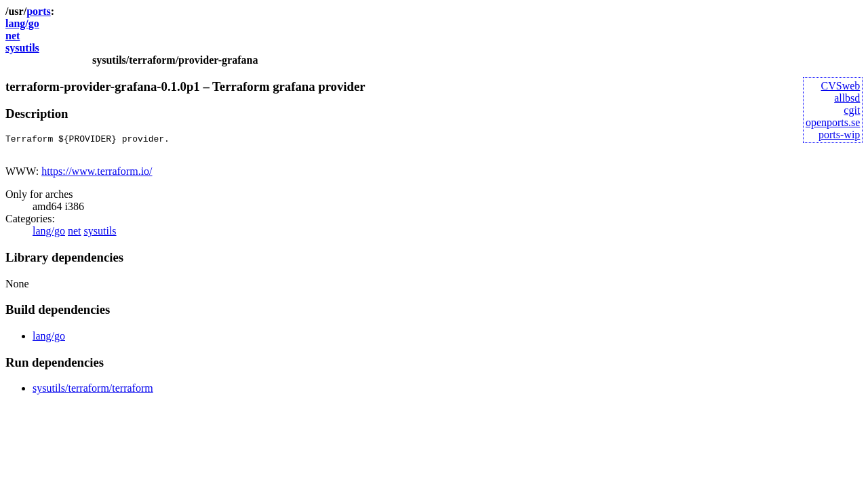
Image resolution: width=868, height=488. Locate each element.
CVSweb (841, 86)
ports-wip (839, 135)
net (13, 36)
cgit (852, 110)
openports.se (833, 122)
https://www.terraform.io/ (97, 175)
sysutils (22, 48)
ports (39, 11)
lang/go (22, 23)
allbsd (847, 98)
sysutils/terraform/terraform (93, 392)
